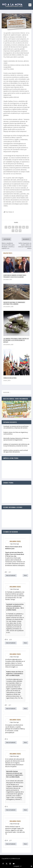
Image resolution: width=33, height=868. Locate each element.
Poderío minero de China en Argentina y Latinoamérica (16, 433)
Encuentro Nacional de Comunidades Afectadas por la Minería (14, 303)
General (21, 26)
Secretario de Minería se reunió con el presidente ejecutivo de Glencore (15, 276)
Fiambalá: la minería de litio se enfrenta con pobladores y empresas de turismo (16, 427)
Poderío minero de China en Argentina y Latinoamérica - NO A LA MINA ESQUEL (15, 674)
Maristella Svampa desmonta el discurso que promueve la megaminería (16, 439)
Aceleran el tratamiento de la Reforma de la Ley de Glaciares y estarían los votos (16, 445)
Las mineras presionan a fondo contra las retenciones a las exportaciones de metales (16, 340)
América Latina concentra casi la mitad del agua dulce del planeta (16, 451)
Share (25, 575)
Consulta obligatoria (10, 378)
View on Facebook (11, 575)
